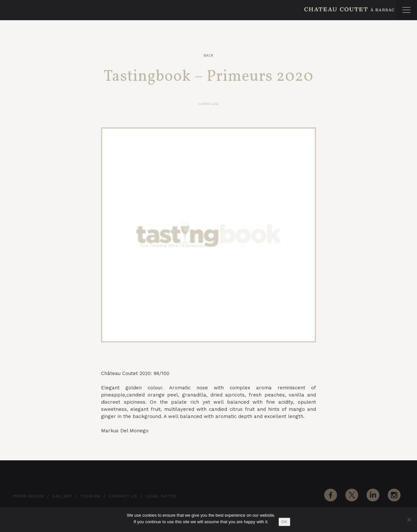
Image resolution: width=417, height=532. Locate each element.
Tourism (90, 496)
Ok (284, 522)
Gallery (62, 496)
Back (209, 56)
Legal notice (161, 496)
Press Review (29, 496)
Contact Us (123, 496)
